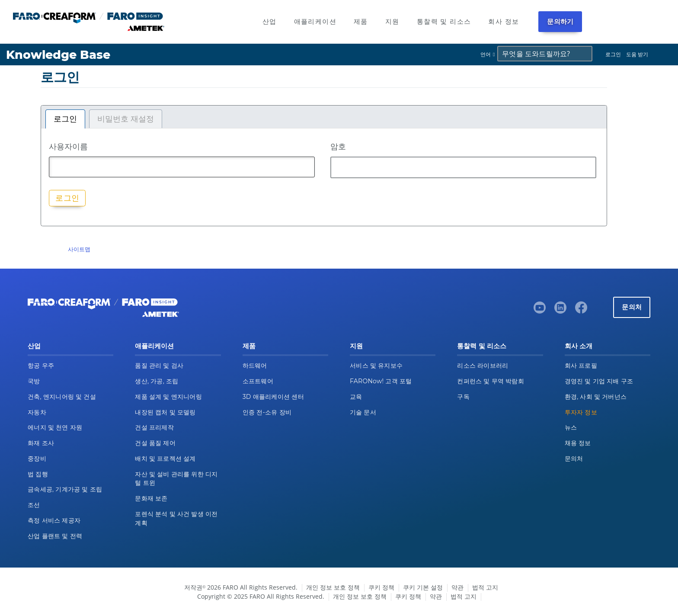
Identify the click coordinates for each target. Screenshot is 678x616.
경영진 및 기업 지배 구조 (599, 381)
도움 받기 (637, 54)
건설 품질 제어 (155, 443)
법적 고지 (485, 587)
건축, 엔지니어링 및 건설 (62, 397)
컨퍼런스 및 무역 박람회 (491, 381)
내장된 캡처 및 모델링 (165, 412)
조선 (34, 505)
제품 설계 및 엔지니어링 (168, 397)
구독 (463, 397)
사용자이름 (68, 146)
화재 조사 (41, 443)
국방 (34, 381)
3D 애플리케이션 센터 (273, 397)
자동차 (37, 412)
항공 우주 (41, 366)
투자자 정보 (581, 412)
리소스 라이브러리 (483, 366)
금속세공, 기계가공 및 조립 (65, 489)
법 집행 (38, 474)
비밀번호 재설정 (126, 119)
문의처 (632, 307)
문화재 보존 (151, 498)
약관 (457, 587)
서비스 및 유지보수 (376, 366)
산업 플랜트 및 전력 (55, 536)
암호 (338, 146)
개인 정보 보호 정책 (333, 587)
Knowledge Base (58, 55)
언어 (486, 54)
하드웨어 (255, 366)
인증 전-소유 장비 (267, 412)
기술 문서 (363, 412)
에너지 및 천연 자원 (55, 427)
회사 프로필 (581, 366)
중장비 (37, 459)
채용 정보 (578, 443)
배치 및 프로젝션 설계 (165, 459)
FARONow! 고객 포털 (381, 381)
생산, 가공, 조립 (157, 381)
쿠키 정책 (381, 587)
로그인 (613, 54)
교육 (356, 397)
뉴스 (571, 427)
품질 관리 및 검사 (159, 366)
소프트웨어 (258, 381)
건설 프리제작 (154, 427)
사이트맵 (79, 249)
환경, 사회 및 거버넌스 (596, 397)
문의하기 (560, 21)
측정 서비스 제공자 (54, 520)
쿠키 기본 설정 (423, 587)
